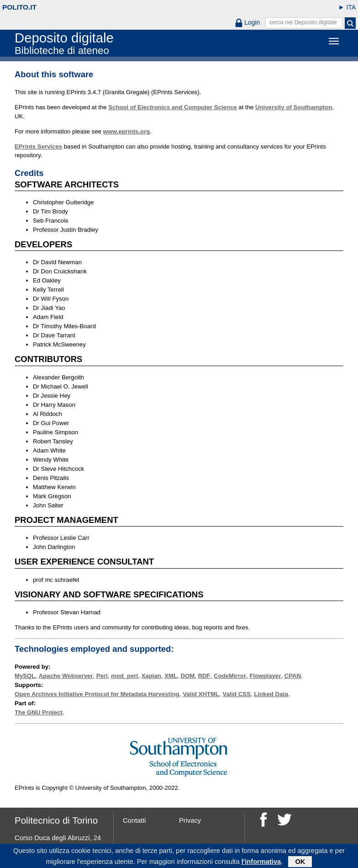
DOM (187, 676)
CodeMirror (230, 676)
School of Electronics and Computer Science (172, 107)
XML (171, 676)
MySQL (25, 676)
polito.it (19, 7)
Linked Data (271, 694)
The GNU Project (39, 712)
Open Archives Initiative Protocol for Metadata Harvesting (97, 694)
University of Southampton (294, 107)
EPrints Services (38, 146)
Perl (102, 676)
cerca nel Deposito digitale (303, 22)
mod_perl (124, 676)
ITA (351, 7)
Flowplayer (265, 676)
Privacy (190, 820)
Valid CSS (237, 694)
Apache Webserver (66, 676)
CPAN (293, 676)
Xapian (151, 676)
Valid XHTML (201, 694)
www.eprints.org (127, 131)
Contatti (134, 820)
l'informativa (261, 863)
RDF (204, 676)
